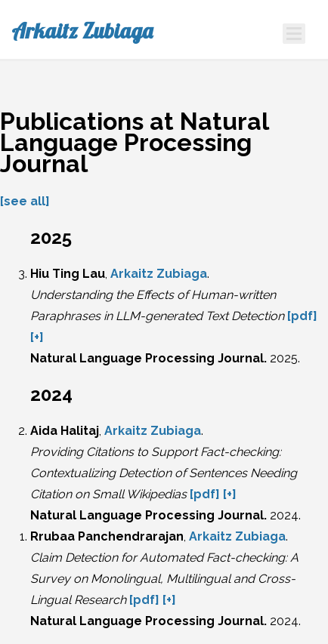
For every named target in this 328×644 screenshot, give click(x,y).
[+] (37, 337)
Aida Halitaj (65, 431)
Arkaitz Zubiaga (82, 31)
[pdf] (302, 316)
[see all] (25, 201)
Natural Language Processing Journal (147, 358)
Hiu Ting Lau (68, 274)
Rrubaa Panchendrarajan (107, 536)
